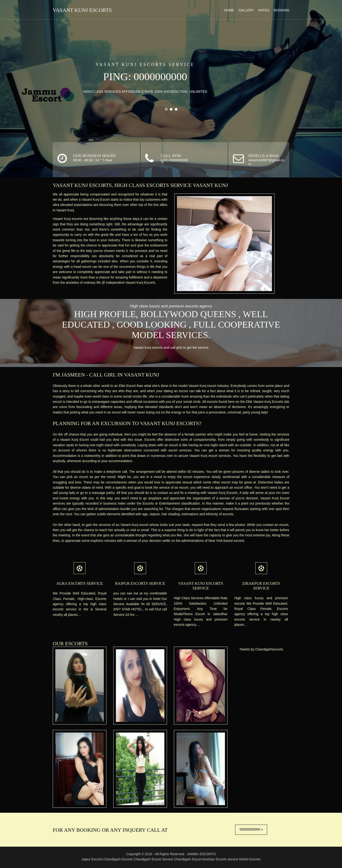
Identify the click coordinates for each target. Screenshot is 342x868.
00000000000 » (250, 827)
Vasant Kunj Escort (100, 195)
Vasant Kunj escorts (71, 215)
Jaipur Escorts (92, 857)
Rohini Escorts (250, 857)
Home (227, 10)
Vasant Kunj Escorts (84, 10)
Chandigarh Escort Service (153, 857)
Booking (279, 10)
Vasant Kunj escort (206, 382)
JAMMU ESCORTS (202, 852)
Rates (262, 10)
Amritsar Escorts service (221, 857)
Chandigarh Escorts (118, 857)
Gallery (244, 10)
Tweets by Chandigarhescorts (261, 650)
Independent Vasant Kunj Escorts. (80, 284)
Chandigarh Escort (188, 857)
